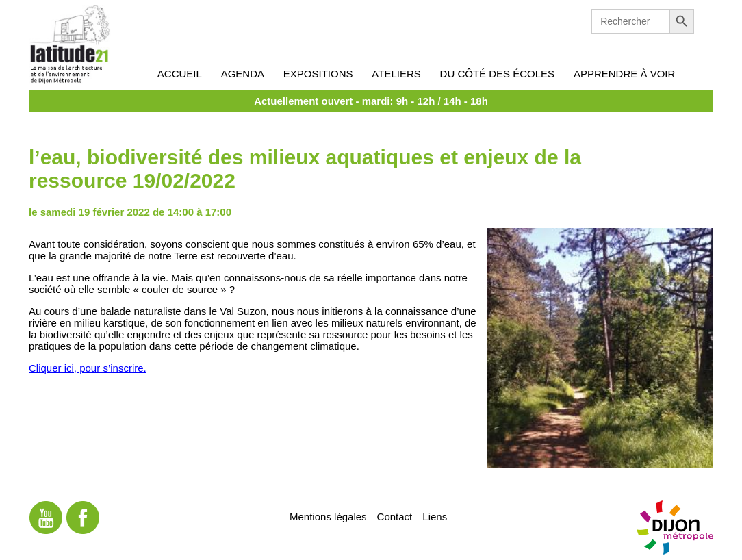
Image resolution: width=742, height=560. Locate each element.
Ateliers (396, 74)
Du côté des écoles (498, 74)
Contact (395, 517)
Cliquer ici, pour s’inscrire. (88, 368)
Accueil (180, 74)
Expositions (318, 74)
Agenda (243, 74)
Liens (435, 517)
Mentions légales (328, 517)
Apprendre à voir (624, 74)
